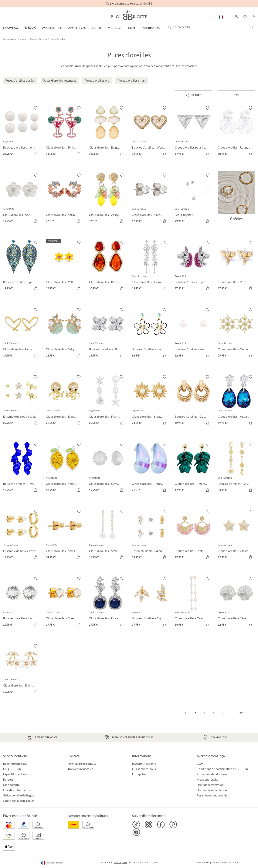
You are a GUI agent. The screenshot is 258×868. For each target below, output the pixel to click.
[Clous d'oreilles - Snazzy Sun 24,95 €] (150, 400)
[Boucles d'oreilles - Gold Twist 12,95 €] (193, 400)
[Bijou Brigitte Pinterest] (173, 824)
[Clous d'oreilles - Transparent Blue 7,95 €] (150, 468)
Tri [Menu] (236, 95)
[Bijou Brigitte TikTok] (136, 824)
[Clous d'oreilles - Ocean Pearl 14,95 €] (193, 602)
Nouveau (11, 28)
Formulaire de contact (82, 763)
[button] (236, 17)
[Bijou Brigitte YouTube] (136, 832)
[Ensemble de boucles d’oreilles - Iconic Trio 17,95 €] (22, 535)
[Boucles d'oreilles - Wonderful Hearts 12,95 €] (150, 131)
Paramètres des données (213, 795)
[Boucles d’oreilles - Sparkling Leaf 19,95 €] (22, 266)
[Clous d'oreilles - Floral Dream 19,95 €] (150, 266)
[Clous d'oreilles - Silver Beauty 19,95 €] (108, 468)
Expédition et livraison (18, 774)
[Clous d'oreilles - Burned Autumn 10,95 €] (108, 266)
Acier (97, 28)
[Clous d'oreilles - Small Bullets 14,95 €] (64, 535)
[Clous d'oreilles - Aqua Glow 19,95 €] (236, 400)
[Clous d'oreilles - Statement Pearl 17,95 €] (108, 535)
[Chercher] (253, 27)
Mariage (115, 28)
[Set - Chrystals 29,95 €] (193, 199)
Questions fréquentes (17, 790)
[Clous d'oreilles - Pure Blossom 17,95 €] (236, 266)
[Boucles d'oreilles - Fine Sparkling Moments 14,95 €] (22, 602)
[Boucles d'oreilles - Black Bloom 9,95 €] (150, 333)
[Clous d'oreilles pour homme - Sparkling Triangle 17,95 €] (193, 131)
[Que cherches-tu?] (211, 27)
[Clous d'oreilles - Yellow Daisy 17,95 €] (64, 266)
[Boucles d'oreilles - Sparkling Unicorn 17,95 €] (193, 266)
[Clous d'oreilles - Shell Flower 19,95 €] (22, 199)
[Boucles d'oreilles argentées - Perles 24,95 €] (22, 131)
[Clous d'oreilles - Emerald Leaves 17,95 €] (193, 468)
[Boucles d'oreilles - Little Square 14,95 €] (108, 333)
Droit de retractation (210, 785)
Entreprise (139, 774)
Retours (8, 779)
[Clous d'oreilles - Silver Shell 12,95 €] (236, 602)
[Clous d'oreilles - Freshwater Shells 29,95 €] (108, 400)
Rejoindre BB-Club (15, 763)
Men (131, 28)
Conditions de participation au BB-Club (222, 769)
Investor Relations (144, 763)
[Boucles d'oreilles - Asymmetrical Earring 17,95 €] (150, 602)
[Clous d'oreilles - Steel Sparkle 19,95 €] (64, 602)
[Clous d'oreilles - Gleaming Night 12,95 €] (236, 535)
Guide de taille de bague (19, 795)
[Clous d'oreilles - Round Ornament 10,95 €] (236, 131)
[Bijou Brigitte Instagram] (149, 824)
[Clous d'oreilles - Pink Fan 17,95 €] (193, 535)
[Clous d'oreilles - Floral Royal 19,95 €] (108, 602)
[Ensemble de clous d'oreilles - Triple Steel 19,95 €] (150, 535)
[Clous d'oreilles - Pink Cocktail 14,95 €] (64, 131)
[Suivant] (250, 713)
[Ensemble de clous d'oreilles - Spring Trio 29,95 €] (22, 400)
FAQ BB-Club (12, 769)
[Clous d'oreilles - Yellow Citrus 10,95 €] (64, 468)
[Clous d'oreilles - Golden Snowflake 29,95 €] (236, 333)
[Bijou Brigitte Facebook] (161, 824)
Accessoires (52, 28)
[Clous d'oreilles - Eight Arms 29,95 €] (64, 400)
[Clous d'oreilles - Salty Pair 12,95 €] (64, 333)
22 (241, 713)
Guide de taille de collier (19, 801)
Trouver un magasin (80, 769)
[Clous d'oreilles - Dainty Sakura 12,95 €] (22, 669)
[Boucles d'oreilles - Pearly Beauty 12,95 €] (193, 333)
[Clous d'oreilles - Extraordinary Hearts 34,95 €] (22, 333)
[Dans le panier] (36, 154)
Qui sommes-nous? (144, 769)
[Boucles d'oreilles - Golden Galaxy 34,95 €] (236, 468)
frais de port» (121, 862)
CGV (200, 763)
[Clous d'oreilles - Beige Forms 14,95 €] (108, 131)
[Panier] (254, 17)
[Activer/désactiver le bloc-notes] (36, 108)
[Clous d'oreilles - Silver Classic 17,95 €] (150, 199)
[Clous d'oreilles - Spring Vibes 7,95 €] (64, 199)
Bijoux (30, 28)
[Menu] (194, 95)
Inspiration (151, 28)
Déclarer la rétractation (212, 790)
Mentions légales (208, 779)
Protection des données (212, 774)
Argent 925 (77, 28)
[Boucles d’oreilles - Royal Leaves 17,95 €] (22, 468)
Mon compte (11, 785)
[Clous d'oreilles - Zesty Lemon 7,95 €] (108, 199)
